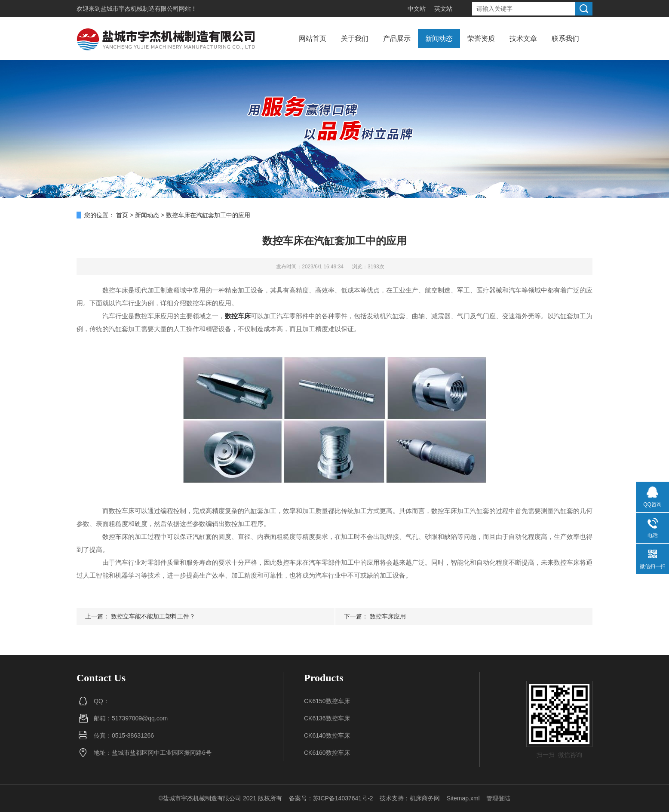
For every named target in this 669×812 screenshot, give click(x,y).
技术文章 (523, 38)
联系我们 (565, 38)
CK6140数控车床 (327, 735)
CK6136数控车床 (327, 718)
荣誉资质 (481, 38)
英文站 (443, 9)
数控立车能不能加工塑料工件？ (153, 616)
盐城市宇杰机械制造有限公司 (140, 9)
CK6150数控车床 (327, 701)
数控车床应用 (388, 616)
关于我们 (355, 38)
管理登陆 (498, 798)
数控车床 (238, 316)
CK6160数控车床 (327, 753)
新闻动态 (439, 38)
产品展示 (397, 38)
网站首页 (313, 38)
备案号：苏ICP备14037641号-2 (331, 798)
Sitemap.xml (463, 798)
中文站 (417, 9)
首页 (122, 215)
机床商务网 (425, 798)
